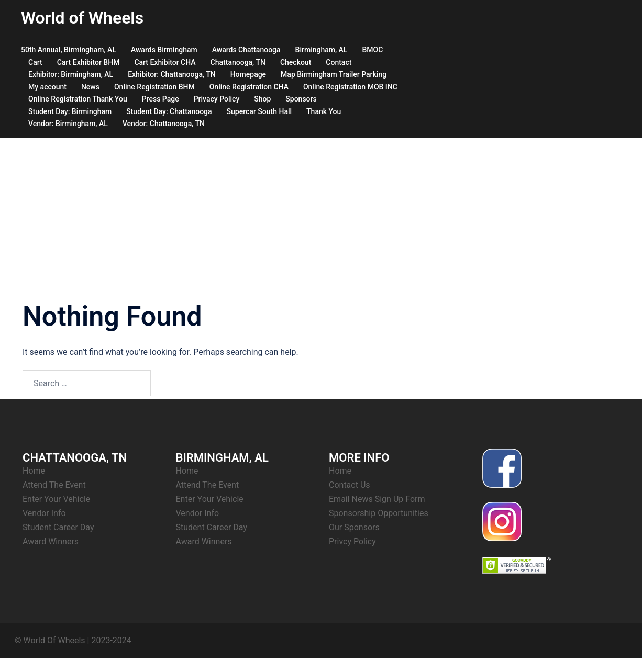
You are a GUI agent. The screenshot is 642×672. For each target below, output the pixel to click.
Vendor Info (44, 513)
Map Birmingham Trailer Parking (334, 74)
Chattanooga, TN (238, 62)
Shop (262, 99)
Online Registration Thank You (78, 99)
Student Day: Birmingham (70, 111)
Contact (339, 62)
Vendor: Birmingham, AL (68, 124)
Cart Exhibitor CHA (165, 62)
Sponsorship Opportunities (379, 513)
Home (34, 471)
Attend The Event (54, 485)
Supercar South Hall (259, 111)
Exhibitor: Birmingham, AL (71, 74)
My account (47, 87)
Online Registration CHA (249, 87)
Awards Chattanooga (246, 50)
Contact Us (350, 485)
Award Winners (51, 541)
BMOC (372, 50)
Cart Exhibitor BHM (88, 62)
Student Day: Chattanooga (169, 111)
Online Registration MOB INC (350, 87)
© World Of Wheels (50, 640)
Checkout (296, 62)
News (90, 87)
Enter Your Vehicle (56, 499)
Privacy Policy (217, 99)
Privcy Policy (352, 541)
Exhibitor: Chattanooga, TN (172, 74)
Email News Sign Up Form (377, 499)
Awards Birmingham (164, 50)
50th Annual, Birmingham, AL (69, 50)
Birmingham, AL (322, 50)
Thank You (324, 111)
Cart (35, 62)
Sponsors (301, 99)
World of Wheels (82, 18)
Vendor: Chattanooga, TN (164, 124)
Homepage (248, 74)
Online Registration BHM (154, 87)
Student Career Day (58, 527)
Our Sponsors (354, 527)
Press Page (160, 99)
